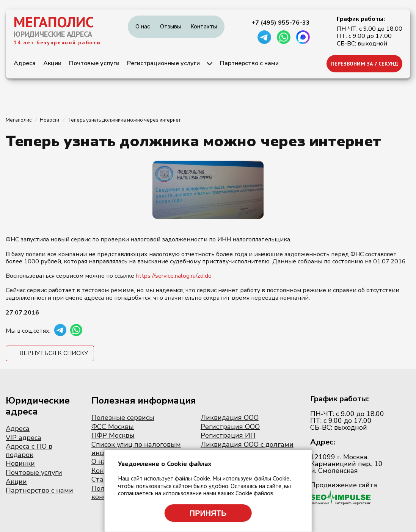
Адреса (25, 63)
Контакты (204, 26)
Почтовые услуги (94, 63)
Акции (52, 63)
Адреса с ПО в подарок (29, 451)
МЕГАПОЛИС (54, 22)
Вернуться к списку (54, 353)
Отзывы (170, 26)
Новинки (20, 463)
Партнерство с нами (249, 63)
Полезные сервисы (123, 418)
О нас (143, 26)
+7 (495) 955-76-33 (281, 23)
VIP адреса (24, 438)
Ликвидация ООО (230, 418)
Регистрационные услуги (163, 63)
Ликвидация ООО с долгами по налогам (247, 449)
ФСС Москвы (113, 427)
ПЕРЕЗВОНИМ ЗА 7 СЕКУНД (365, 64)
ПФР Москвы (113, 435)
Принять (208, 513)
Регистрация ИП (228, 435)
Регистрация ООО (230, 427)
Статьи (103, 479)
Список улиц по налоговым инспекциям (136, 449)
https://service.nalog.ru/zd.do (174, 276)
